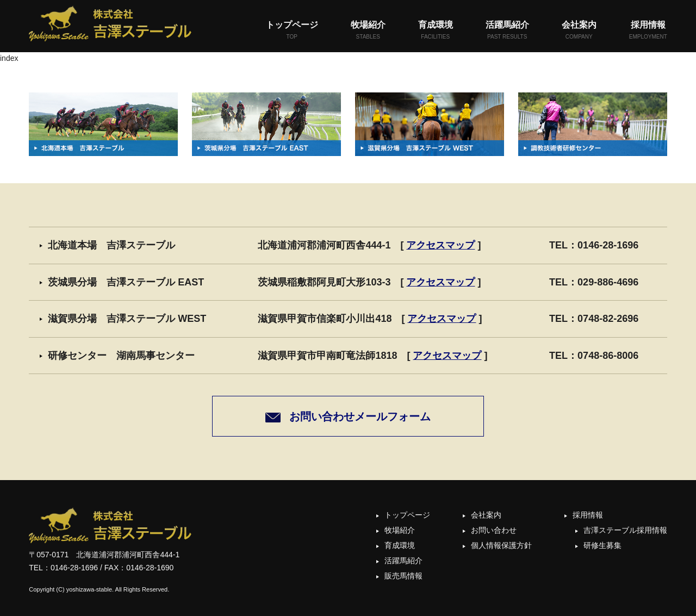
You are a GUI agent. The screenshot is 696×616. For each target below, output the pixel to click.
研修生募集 (602, 545)
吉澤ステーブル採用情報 (625, 530)
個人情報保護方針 (501, 545)
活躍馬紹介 (507, 31)
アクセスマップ (440, 245)
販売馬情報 (403, 576)
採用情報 (648, 31)
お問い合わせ (494, 530)
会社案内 (579, 31)
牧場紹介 (368, 31)
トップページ (292, 31)
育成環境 (436, 31)
